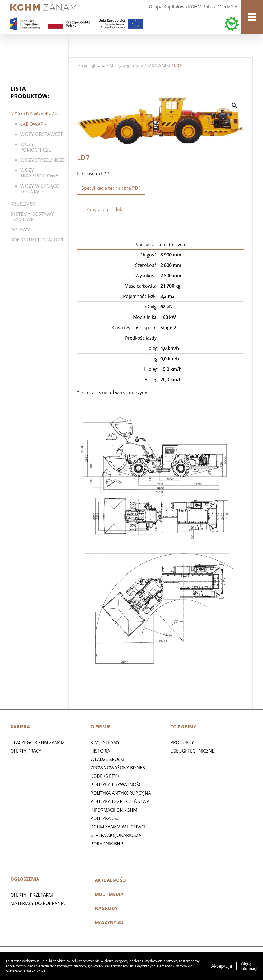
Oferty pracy (26, 751)
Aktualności (111, 880)
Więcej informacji (249, 966)
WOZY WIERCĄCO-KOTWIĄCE (41, 188)
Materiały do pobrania (38, 903)
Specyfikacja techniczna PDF (111, 188)
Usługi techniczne (192, 751)
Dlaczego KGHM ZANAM (38, 742)
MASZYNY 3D (109, 922)
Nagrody (106, 908)
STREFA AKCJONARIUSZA (116, 835)
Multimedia (109, 894)
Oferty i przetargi (32, 895)
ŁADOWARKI (159, 65)
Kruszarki (23, 204)
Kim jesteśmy (105, 742)
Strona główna (92, 65)
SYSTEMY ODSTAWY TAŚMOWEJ (32, 217)
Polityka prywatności (117, 785)
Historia (100, 751)
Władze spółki (107, 759)
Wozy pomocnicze (36, 147)
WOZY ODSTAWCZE (42, 134)
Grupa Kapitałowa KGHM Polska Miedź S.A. (194, 7)
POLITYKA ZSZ (105, 818)
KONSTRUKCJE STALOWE (37, 240)
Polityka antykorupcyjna (121, 793)
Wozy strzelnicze (42, 160)
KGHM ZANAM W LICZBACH (119, 827)
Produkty (182, 742)
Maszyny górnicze (126, 65)
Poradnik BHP (107, 844)
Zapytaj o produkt (105, 209)
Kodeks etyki (106, 776)
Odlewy (20, 230)
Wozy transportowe (39, 173)
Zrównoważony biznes (118, 768)
